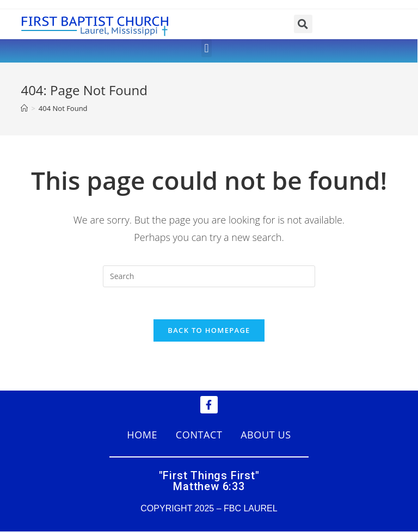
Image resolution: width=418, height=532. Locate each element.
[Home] (24, 108)
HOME (142, 435)
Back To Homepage (209, 331)
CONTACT (199, 435)
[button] (207, 48)
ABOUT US (266, 435)
